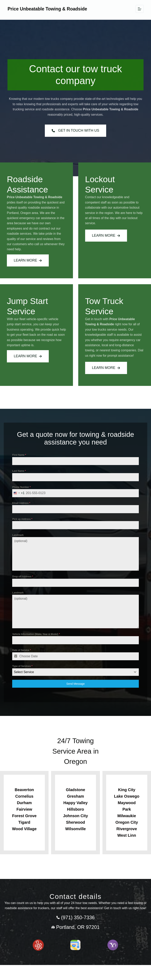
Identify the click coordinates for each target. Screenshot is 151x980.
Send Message (75, 688)
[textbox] (72, 677)
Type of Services (24, 671)
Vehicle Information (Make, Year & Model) (38, 639)
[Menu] (140, 9)
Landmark (20, 540)
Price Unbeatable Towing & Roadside (47, 9)
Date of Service (23, 655)
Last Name (21, 475)
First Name (21, 460)
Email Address (23, 508)
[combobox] (20, 498)
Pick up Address (24, 524)
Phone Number (23, 491)
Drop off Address (25, 581)
